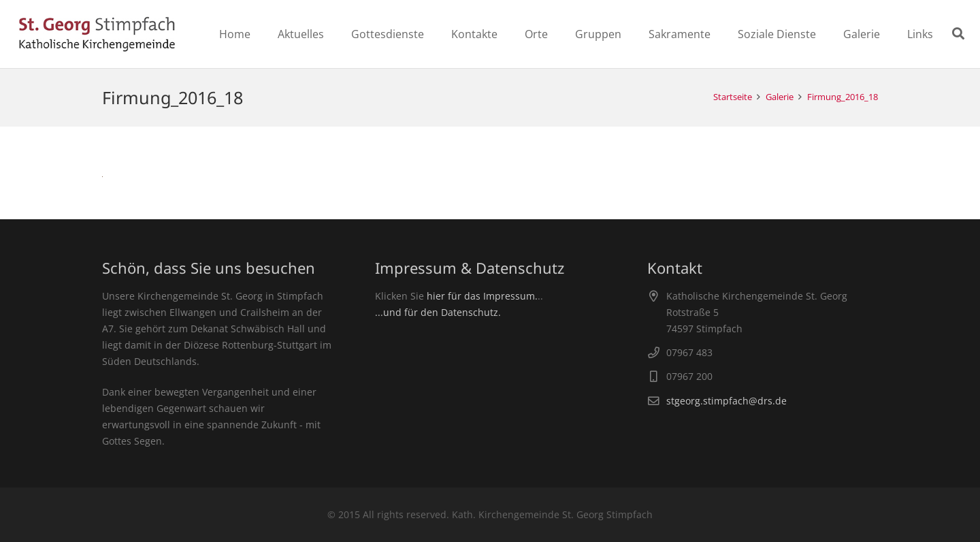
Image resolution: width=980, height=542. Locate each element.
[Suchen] (958, 34)
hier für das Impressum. (482, 296)
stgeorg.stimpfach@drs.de (726, 401)
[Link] (97, 34)
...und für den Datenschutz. (438, 312)
